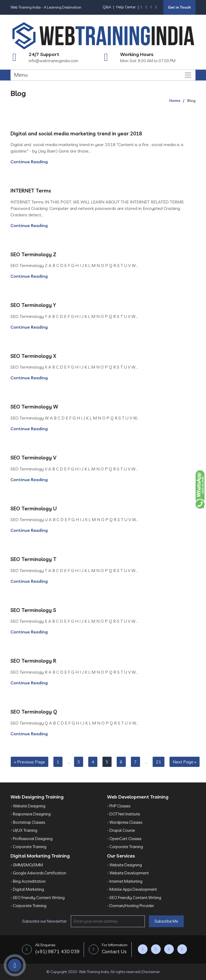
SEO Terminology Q (34, 712)
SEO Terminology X (33, 356)
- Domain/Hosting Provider (130, 906)
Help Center (126, 7)
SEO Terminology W (34, 407)
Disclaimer (151, 972)
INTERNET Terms (31, 191)
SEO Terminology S (33, 610)
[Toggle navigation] (103, 75)
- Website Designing (28, 806)
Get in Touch (179, 7)
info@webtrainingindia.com (54, 61)
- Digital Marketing (27, 889)
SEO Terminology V (33, 458)
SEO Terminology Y (33, 305)
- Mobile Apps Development (132, 889)
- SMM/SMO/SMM (27, 865)
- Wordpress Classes (125, 822)
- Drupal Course (121, 830)
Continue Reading (29, 162)
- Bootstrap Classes (28, 822)
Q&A (107, 7)
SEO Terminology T (33, 559)
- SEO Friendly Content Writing (38, 898)
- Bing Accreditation (28, 881)
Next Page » (185, 762)
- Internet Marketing (125, 881)
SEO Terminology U (34, 508)
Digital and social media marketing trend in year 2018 (76, 133)
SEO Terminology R (33, 661)
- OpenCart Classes (124, 839)
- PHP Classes (119, 806)
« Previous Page (30, 762)
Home (175, 101)
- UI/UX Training (24, 830)
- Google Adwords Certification (38, 873)
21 (159, 762)
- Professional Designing (32, 839)
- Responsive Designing (31, 814)
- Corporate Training (28, 847)
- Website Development (128, 873)
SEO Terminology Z (33, 254)
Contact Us (115, 948)
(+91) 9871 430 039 (57, 948)
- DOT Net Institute (124, 814)
